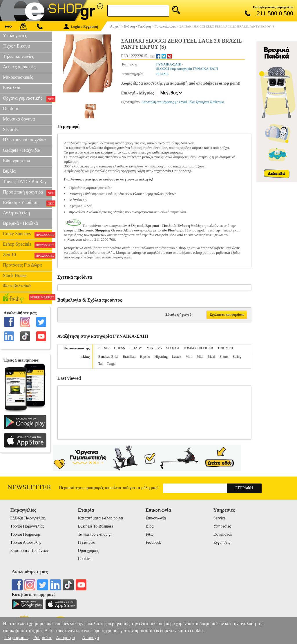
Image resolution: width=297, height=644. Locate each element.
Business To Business (96, 526)
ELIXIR (104, 348)
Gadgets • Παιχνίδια (22, 150)
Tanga (111, 364)
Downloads (223, 534)
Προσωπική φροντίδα (28, 193)
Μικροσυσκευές (18, 77)
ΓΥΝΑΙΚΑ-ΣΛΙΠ (169, 64)
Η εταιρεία (87, 542)
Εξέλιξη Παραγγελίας (28, 518)
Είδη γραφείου (17, 161)
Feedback (153, 542)
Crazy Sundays (28, 234)
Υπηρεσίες (222, 526)
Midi (200, 357)
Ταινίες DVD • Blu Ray (25, 181)
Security (11, 129)
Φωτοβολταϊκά (17, 286)
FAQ (150, 534)
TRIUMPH (225, 348)
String (237, 357)
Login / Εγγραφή (81, 27)
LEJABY (136, 348)
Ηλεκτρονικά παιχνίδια (24, 140)
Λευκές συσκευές (19, 67)
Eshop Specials (28, 245)
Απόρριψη (65, 637)
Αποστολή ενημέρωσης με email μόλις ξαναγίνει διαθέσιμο (183, 102)
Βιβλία (9, 171)
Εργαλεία (12, 88)
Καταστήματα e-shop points (101, 518)
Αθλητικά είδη (16, 213)
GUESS (119, 348)
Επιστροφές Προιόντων (29, 551)
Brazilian (129, 357)
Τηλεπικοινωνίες (18, 56)
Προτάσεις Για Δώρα (22, 265)
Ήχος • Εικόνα (16, 46)
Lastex (177, 357)
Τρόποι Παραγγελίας (27, 526)
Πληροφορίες (17, 637)
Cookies (85, 559)
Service (220, 518)
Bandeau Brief (108, 357)
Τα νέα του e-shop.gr (95, 534)
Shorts (224, 357)
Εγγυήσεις (222, 542)
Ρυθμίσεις (42, 637)
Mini (189, 357)
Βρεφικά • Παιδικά (20, 223)
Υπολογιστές (15, 35)
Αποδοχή (91, 637)
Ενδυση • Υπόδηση (28, 203)
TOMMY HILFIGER (198, 348)
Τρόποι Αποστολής (26, 542)
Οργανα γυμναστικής (28, 99)
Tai (100, 364)
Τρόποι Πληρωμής (25, 534)
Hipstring (161, 357)
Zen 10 (28, 255)
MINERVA (154, 348)
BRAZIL (163, 74)
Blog (150, 526)
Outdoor (11, 108)
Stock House (15, 275)
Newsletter (29, 487)
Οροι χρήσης (88, 551)
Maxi (212, 357)
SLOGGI (173, 348)
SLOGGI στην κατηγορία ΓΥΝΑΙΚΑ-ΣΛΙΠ (187, 69)
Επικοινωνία (156, 518)
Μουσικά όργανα (19, 119)
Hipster (145, 357)
